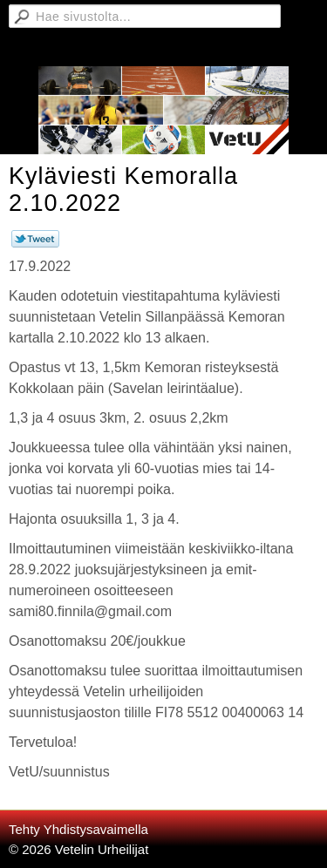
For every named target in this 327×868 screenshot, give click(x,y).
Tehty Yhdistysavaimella (78, 829)
